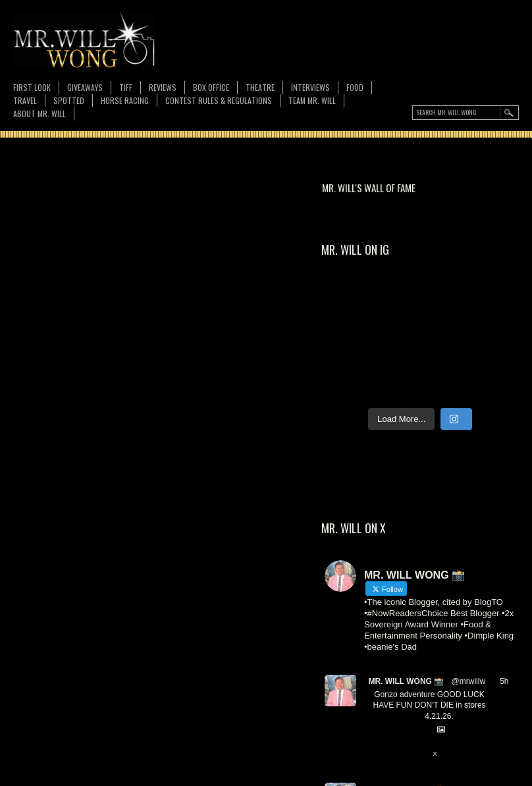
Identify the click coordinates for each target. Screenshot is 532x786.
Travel (25, 100)
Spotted (69, 100)
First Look (32, 87)
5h (504, 681)
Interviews (310, 87)
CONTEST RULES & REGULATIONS (219, 100)
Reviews (163, 87)
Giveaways (85, 87)
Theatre (260, 87)
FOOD (355, 87)
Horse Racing (125, 100)
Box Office (211, 87)
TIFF (126, 87)
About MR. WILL (40, 114)
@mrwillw (469, 681)
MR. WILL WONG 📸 (406, 681)
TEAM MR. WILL (312, 100)
